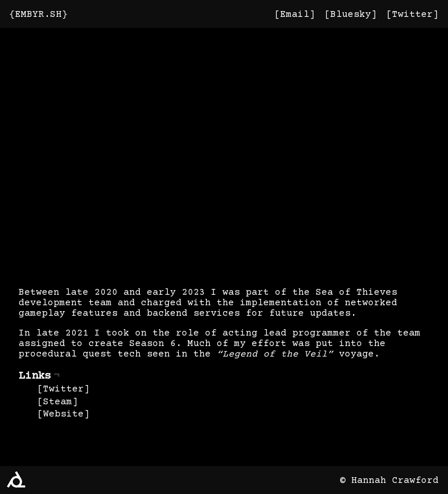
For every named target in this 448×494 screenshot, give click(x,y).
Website (64, 414)
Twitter (412, 15)
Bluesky (351, 15)
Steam (58, 402)
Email (295, 15)
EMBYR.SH (38, 15)
